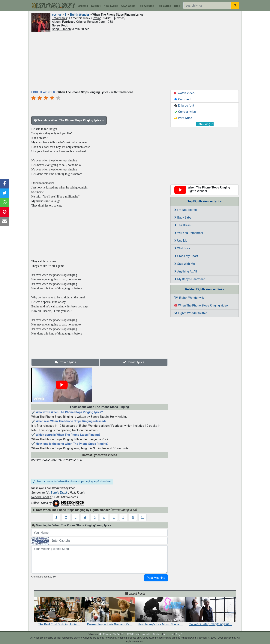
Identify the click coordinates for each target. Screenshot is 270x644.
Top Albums (146, 6)
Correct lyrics (134, 362)
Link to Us (146, 634)
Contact (157, 634)
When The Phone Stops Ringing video (201, 305)
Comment (183, 99)
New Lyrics (111, 6)
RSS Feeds (133, 634)
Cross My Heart (186, 256)
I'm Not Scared (186, 210)
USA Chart (128, 6)
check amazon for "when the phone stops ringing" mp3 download (72, 481)
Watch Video (184, 93)
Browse (83, 6)
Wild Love (182, 248)
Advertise (168, 634)
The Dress (182, 225)
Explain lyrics (65, 362)
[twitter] (100, 634)
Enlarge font (184, 106)
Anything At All (186, 271)
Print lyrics (183, 118)
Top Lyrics (164, 6)
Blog (177, 6)
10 (142, 517)
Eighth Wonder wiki (189, 298)
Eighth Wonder (79, 15)
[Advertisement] (135, 61)
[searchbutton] (235, 5)
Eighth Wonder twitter (190, 313)
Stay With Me (184, 264)
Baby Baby (183, 218)
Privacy (107, 634)
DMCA (116, 634)
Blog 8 (179, 634)
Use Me (181, 241)
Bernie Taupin (60, 493)
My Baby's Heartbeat (189, 279)
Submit (96, 6)
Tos (123, 634)
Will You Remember (189, 233)
